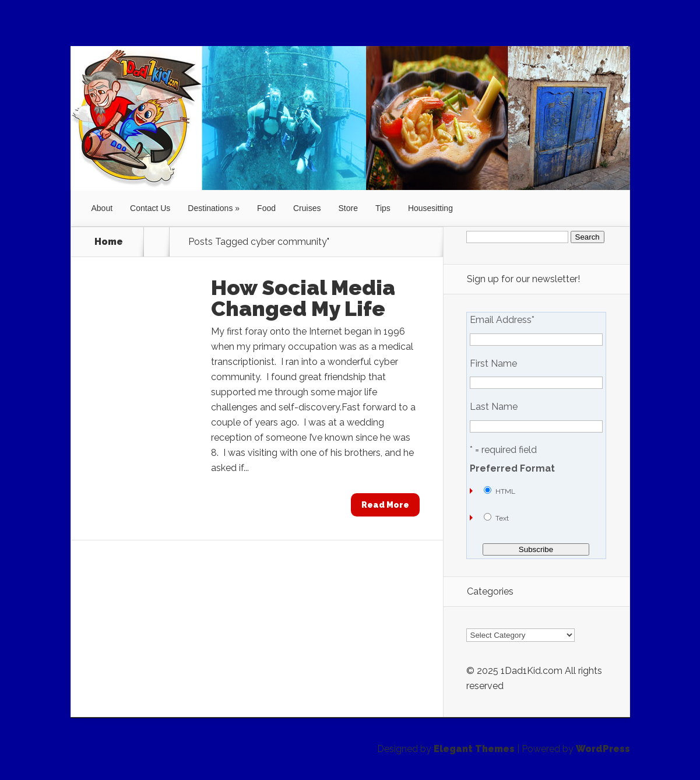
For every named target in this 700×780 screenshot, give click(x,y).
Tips (383, 208)
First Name (493, 364)
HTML (505, 491)
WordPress (603, 749)
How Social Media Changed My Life (303, 298)
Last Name (494, 407)
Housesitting (430, 208)
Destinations (210, 208)
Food (266, 208)
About (102, 208)
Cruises (307, 208)
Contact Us (150, 208)
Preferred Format (512, 469)
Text (502, 518)
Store (348, 208)
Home (109, 242)
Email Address (502, 320)
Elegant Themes (474, 749)
